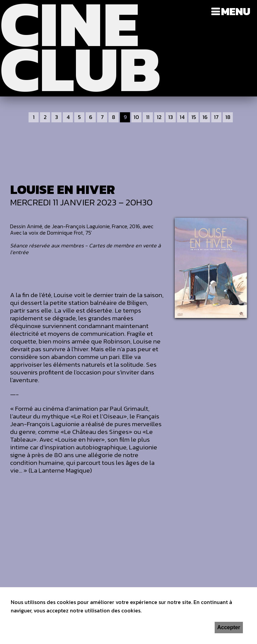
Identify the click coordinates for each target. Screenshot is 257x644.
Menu (236, 11)
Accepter (229, 627)
